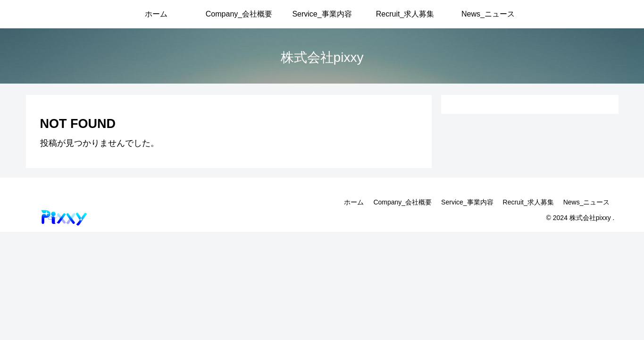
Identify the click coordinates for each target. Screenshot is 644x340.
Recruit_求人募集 (528, 202)
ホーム (354, 202)
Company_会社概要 (402, 202)
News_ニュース (587, 202)
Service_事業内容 (467, 202)
